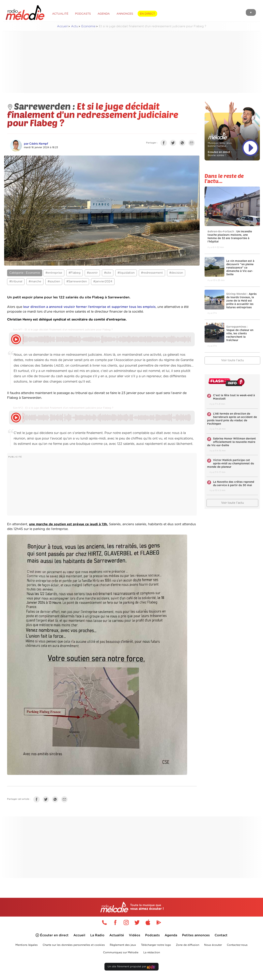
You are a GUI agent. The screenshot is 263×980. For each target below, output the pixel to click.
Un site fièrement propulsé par (131, 967)
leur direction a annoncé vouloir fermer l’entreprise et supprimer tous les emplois (89, 307)
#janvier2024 (103, 282)
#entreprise (54, 273)
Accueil (62, 26)
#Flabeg (75, 273)
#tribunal (16, 282)
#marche (35, 282)
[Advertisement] (131, 62)
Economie (88, 26)
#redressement (152, 273)
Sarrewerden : (42, 106)
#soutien (54, 282)
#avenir (92, 273)
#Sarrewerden (77, 282)
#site (108, 273)
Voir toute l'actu (232, 360)
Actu (75, 26)
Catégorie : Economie (25, 273)
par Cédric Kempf (36, 144)
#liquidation (126, 273)
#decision (176, 273)
